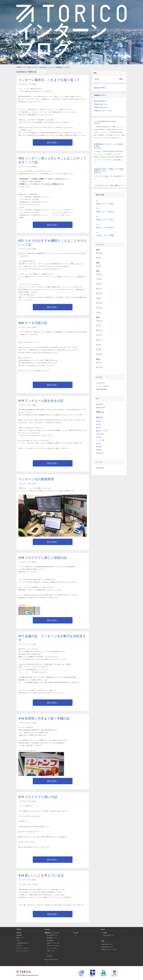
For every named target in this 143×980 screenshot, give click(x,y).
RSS (97, 468)
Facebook (49, 956)
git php (98, 404)
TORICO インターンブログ (109, 950)
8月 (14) (99, 330)
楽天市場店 (50, 940)
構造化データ (100, 431)
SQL (99, 412)
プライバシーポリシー (23, 948)
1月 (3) (98, 313)
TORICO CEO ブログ (101, 104)
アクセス (19, 946)
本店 (52, 933)
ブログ (18, 940)
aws (98, 417)
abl (97, 428)
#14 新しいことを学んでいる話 (41, 875)
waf (97, 424)
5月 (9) (98, 345)
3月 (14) (99, 303)
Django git (99, 408)
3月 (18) (99, 253)
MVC (98, 447)
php (97, 444)
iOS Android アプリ (52, 935)
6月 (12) (99, 340)
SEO (98, 437)
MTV (98, 450)
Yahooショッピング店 (53, 943)
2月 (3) (98, 258)
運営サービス (20, 938)
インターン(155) (102, 386)
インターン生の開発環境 (36, 479)
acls (98, 421)
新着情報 (19, 933)
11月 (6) (99, 279)
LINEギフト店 (51, 951)
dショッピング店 (52, 948)
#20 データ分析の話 (33, 323)
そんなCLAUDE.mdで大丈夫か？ (105, 121)
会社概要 (19, 935)
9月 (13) (99, 289)
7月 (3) (98, 298)
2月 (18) (99, 308)
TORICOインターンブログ (103, 111)
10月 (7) (99, 284)
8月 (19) (99, 293)
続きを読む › (53, 142)
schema (99, 434)
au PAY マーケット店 (53, 946)
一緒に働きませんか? (22, 943)
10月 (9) (99, 321)
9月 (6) (98, 266)
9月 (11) (99, 363)
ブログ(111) (100, 383)
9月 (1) (98, 326)
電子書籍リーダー (52, 938)
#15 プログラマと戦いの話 (38, 797)
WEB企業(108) (101, 389)
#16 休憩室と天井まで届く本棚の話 (44, 718)
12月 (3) (99, 274)
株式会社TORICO (100, 88)
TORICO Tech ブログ (101, 108)
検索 (121, 79)
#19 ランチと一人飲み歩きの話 (41, 401)
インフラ (99, 440)
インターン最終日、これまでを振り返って (49, 80)
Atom (102, 468)
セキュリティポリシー (23, 951)
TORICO (24, 975)
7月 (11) (99, 335)
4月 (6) (98, 350)
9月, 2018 (41, 72)
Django (98, 453)
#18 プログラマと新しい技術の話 (43, 558)
